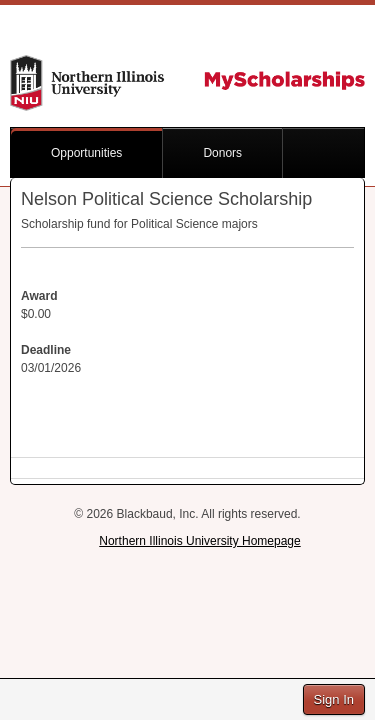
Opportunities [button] (86, 153)
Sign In (334, 699)
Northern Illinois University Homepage (199, 541)
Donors (222, 153)
